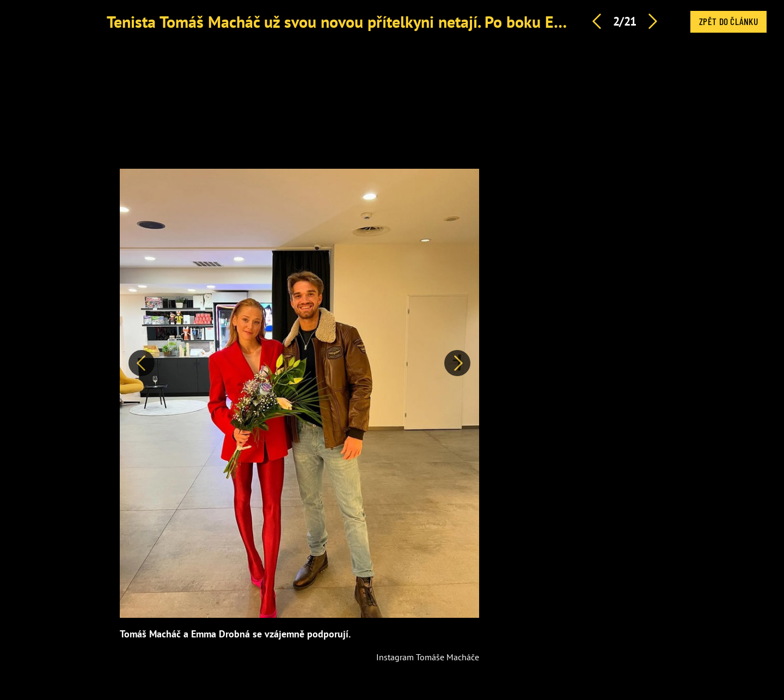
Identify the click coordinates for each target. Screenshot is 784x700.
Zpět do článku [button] (728, 21)
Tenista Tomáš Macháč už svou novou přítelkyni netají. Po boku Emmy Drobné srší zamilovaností (439, 22)
